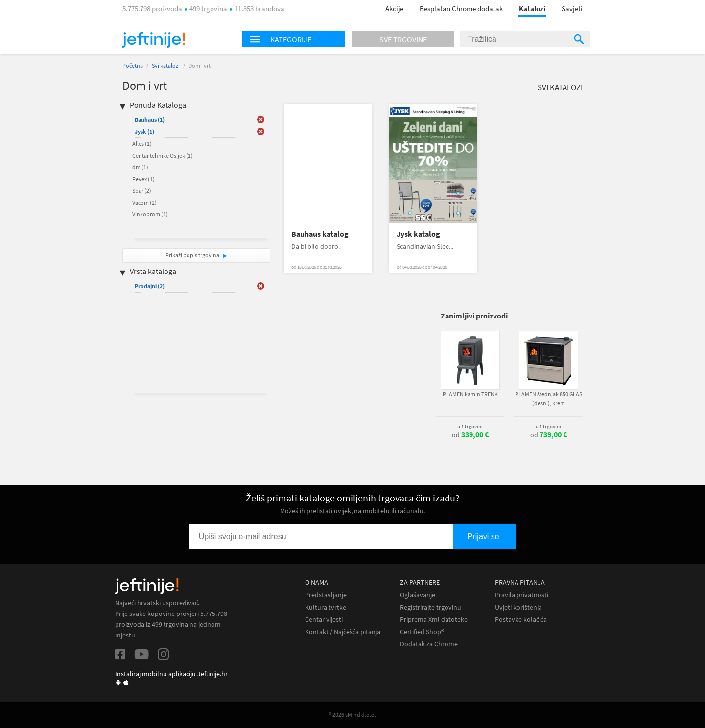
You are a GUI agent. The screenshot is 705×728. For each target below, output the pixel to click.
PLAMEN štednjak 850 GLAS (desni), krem (549, 398)
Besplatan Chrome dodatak (461, 9)
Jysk (144, 131)
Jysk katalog (418, 234)
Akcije (394, 9)
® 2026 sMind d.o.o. (352, 715)
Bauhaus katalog (320, 234)
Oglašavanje (418, 595)
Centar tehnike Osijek (163, 155)
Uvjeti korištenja (518, 607)
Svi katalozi (166, 65)
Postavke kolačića (521, 620)
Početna (133, 65)
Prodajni (150, 286)
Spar (142, 191)
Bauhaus (150, 120)
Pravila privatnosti (522, 595)
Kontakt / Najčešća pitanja (343, 632)
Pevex (143, 179)
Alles (142, 144)
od (470, 435)
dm (140, 167)
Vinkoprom (150, 214)
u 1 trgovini (470, 426)
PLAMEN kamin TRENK (470, 394)
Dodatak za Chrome (429, 644)
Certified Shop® (422, 632)
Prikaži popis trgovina (193, 255)
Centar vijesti (324, 620)
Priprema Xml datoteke (434, 620)
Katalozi (532, 9)
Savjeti (572, 9)
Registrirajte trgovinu (431, 607)
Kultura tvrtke (326, 607)
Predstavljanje (326, 595)
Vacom (144, 202)
